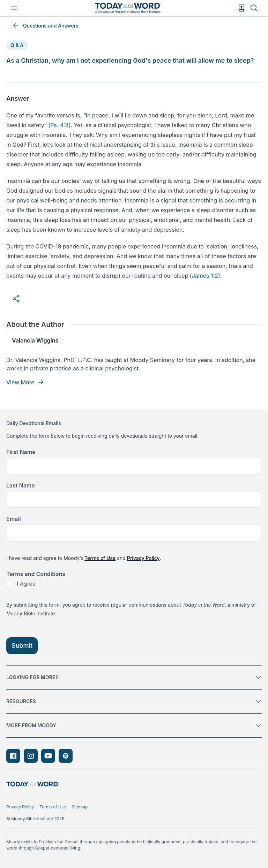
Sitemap (80, 807)
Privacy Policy (143, 558)
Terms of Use (100, 558)
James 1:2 (205, 276)
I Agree (26, 584)
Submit (22, 646)
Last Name (21, 485)
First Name (21, 452)
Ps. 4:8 (59, 125)
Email (14, 519)
